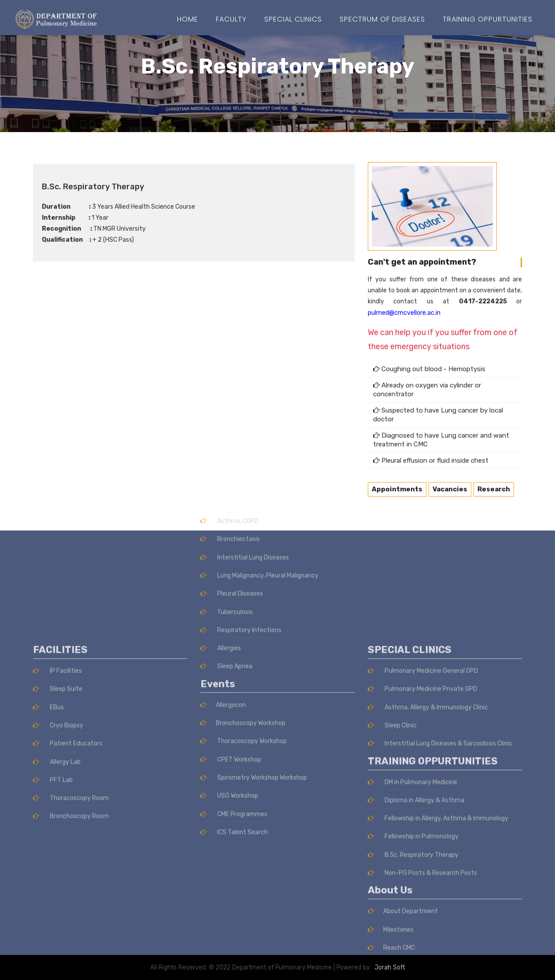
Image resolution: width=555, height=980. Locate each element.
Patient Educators (68, 851)
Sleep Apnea (226, 559)
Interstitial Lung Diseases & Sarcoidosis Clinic (440, 851)
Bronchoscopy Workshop (243, 616)
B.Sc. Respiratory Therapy (413, 962)
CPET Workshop (231, 652)
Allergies (221, 541)
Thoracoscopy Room (71, 905)
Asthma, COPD (229, 414)
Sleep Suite (58, 796)
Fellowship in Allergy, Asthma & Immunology (438, 926)
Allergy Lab (57, 869)
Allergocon (223, 598)
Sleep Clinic (392, 832)
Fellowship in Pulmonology (413, 944)
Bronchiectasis (230, 432)
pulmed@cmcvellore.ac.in (404, 298)
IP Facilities (57, 778)
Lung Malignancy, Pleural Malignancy (259, 468)
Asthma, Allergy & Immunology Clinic (428, 814)
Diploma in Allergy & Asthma (416, 907)
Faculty (231, 19)
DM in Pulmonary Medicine (413, 889)
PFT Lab (53, 887)
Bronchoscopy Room (71, 923)
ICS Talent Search (234, 725)
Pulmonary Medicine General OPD (423, 778)
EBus (48, 814)
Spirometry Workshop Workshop (254, 671)
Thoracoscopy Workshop (244, 634)
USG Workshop (229, 689)
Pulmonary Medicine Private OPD (422, 796)
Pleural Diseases (232, 487)
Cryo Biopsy (58, 832)
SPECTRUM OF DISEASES (382, 19)
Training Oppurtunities (488, 19)
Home (188, 19)
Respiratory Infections (241, 523)
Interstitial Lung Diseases (245, 450)
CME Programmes (234, 707)
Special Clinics (293, 19)
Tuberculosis (227, 505)
